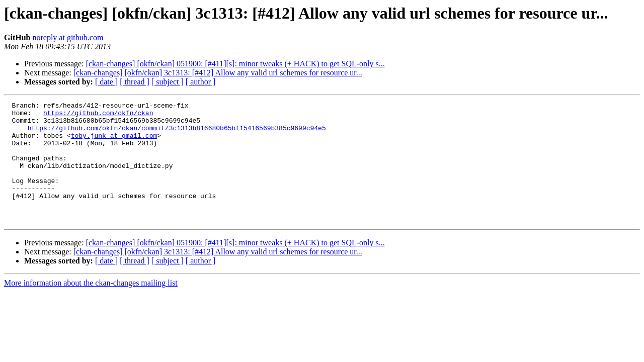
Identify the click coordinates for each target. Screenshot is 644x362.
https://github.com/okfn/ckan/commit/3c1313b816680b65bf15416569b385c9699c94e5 (177, 134)
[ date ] (106, 82)
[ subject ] (168, 82)
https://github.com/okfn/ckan (98, 116)
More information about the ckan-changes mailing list (91, 307)
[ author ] (201, 82)
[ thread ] (135, 82)
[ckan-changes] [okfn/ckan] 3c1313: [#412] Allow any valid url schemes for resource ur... (218, 73)
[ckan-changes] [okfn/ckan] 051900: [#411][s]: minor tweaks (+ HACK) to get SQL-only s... (235, 64)
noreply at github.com (68, 37)
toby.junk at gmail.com (114, 143)
